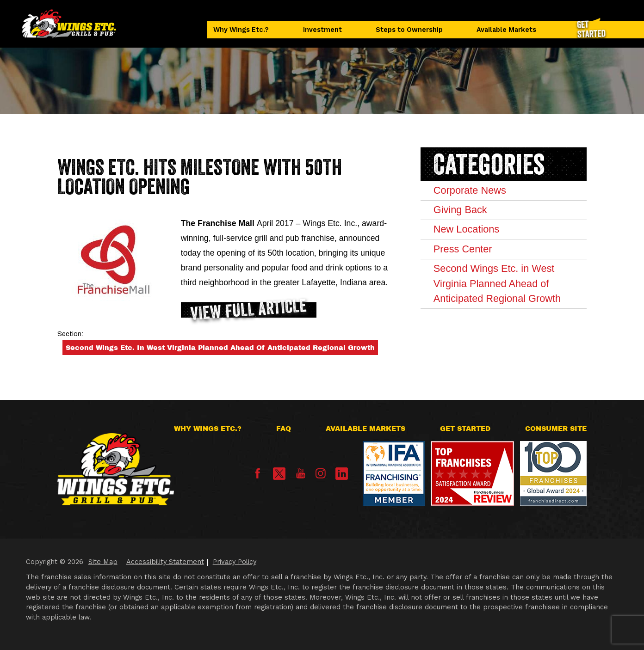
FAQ (284, 429)
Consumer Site (556, 429)
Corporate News (470, 190)
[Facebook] (258, 476)
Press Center (463, 249)
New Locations (466, 229)
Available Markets (506, 30)
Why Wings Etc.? (241, 30)
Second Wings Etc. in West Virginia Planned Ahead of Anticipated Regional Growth (220, 348)
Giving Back (460, 210)
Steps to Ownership (409, 30)
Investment (322, 30)
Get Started (465, 429)
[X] (279, 474)
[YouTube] (301, 476)
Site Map (103, 562)
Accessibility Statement (165, 562)
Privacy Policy (235, 562)
